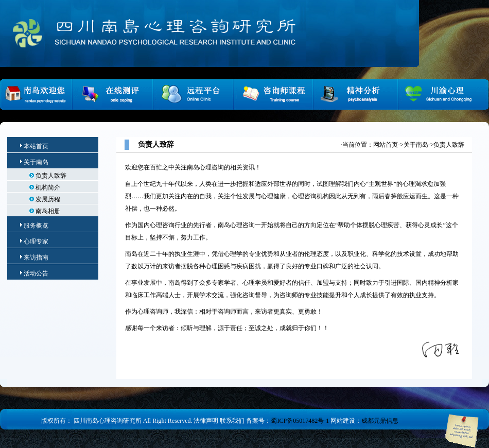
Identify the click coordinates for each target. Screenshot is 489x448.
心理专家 (36, 242)
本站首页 (34, 146)
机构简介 (45, 187)
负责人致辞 (48, 176)
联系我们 (232, 421)
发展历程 (45, 199)
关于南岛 (36, 162)
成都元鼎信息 (380, 421)
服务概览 (36, 226)
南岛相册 (45, 211)
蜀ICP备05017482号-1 (300, 421)
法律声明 (206, 421)
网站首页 (386, 145)
